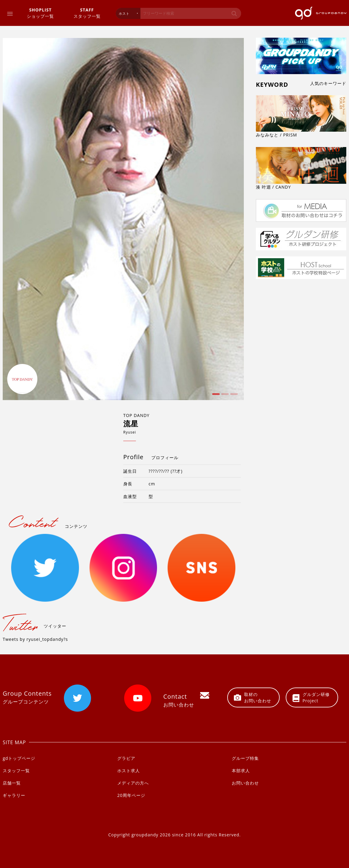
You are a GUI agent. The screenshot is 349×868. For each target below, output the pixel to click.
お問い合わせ (245, 783)
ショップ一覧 (40, 13)
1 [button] (215, 396)
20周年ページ (131, 795)
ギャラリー (14, 795)
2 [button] (224, 396)
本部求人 (241, 771)
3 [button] (233, 396)
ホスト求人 (129, 771)
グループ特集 (245, 758)
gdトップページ (19, 758)
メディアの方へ (133, 783)
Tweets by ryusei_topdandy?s (35, 639)
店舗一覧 (12, 783)
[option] (123, 219)
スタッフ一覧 (87, 13)
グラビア (126, 758)
